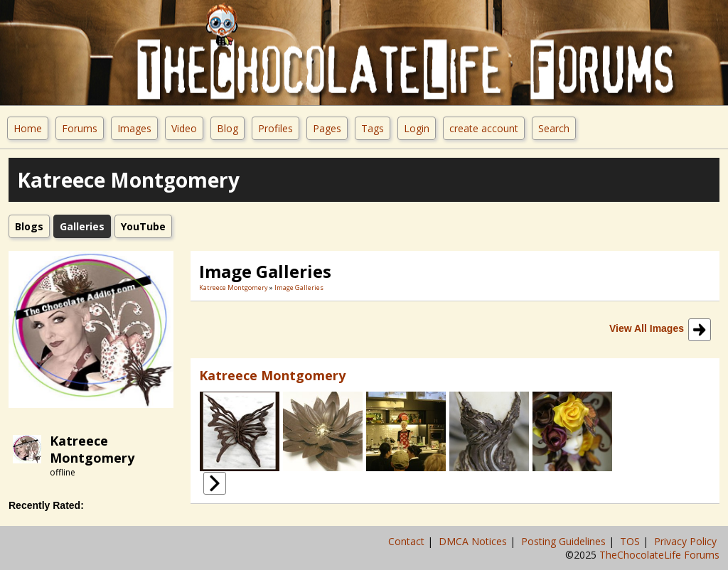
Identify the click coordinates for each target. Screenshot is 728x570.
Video (184, 128)
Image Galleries (299, 287)
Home (28, 128)
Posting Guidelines (565, 541)
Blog (227, 128)
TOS (631, 541)
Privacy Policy (687, 541)
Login (417, 128)
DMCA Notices (474, 541)
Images (134, 128)
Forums (80, 128)
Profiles (275, 128)
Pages (327, 128)
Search (554, 128)
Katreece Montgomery (92, 449)
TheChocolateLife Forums (659, 555)
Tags (373, 128)
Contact (408, 541)
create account (484, 128)
